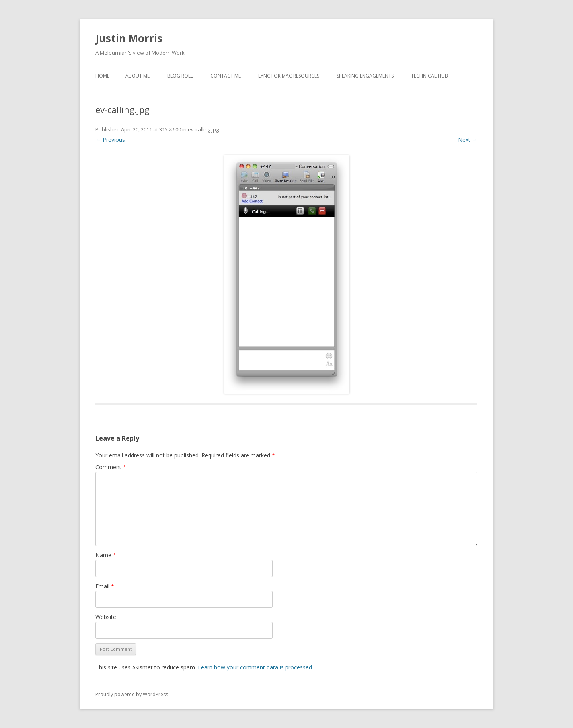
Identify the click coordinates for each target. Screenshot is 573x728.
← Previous (110, 140)
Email (105, 586)
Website (106, 617)
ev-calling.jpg (203, 129)
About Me (137, 76)
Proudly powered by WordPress (132, 694)
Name (106, 555)
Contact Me (226, 76)
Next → (468, 140)
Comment (111, 467)
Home (102, 76)
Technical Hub (430, 76)
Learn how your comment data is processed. (255, 667)
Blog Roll (180, 76)
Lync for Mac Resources (289, 76)
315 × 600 (170, 129)
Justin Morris (129, 38)
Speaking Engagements (365, 76)
